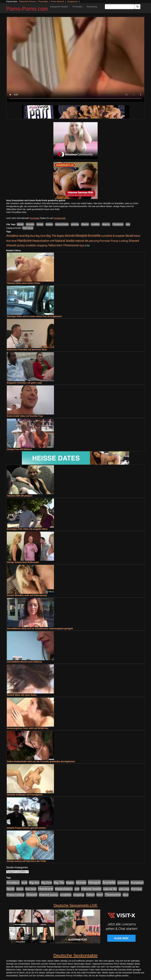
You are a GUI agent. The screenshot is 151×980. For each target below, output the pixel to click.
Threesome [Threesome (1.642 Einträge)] (71, 245)
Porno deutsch (58, 1)
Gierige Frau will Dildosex (19, 449)
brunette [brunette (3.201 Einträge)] (94, 236)
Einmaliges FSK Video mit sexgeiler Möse (27, 529)
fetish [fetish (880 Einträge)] (137, 236)
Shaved (85, 224)
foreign (40, 224)
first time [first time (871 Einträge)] (11, 241)
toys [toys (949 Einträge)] (82, 245)
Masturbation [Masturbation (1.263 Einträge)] (41, 241)
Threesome (118, 224)
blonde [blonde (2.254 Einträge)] (70, 236)
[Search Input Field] (120, 7)
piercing (75, 224)
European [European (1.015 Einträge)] (119, 236)
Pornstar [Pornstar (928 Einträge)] (105, 241)
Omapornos (72, 1)
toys (128, 224)
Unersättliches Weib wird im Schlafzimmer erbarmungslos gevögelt (40, 629)
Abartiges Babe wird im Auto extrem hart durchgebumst (34, 316)
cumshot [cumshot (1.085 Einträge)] (107, 236)
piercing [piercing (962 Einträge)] (94, 241)
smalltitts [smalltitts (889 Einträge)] (31, 245)
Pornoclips (43, 1)
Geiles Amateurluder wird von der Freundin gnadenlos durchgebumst (41, 761)
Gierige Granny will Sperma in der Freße (26, 861)
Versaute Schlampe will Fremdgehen (25, 795)
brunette (30, 224)
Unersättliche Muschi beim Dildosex (24, 662)
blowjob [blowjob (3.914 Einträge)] (81, 235)
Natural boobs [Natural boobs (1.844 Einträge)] (65, 241)
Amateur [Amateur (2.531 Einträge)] (12, 236)
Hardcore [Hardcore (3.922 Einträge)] (25, 240)
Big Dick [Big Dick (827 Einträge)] (41, 236)
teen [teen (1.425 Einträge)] (60, 245)
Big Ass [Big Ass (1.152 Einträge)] (30, 236)
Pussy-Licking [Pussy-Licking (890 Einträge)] (119, 241)
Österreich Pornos (27, 1)
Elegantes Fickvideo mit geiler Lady (24, 383)
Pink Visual (28, 228)
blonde (20, 224)
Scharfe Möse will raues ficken (22, 695)
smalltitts (95, 224)
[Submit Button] (137, 7)
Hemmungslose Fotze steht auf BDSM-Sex (28, 728)
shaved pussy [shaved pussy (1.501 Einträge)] (16, 245)
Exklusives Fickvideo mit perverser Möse (27, 350)
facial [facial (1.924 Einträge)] (129, 236)
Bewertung (92, 7)
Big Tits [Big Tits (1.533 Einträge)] (51, 236)
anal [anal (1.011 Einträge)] (22, 236)
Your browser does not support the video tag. (75, 59)
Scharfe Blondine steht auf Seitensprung (27, 595)
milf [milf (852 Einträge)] (52, 241)
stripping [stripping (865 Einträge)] (42, 245)
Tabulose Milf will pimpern (20, 496)
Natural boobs (62, 224)
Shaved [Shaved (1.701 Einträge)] (134, 241)
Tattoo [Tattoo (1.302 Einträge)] (52, 245)
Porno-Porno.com (27, 9)
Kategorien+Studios (59, 7)
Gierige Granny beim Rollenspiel (23, 562)
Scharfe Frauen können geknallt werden (26, 828)
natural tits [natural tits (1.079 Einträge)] (82, 241)
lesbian (49, 224)
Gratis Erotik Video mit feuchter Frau (25, 416)
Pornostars (78, 7)
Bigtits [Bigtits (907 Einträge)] (61, 236)
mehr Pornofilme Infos (16, 212)
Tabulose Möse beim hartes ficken (24, 283)
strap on (106, 224)
